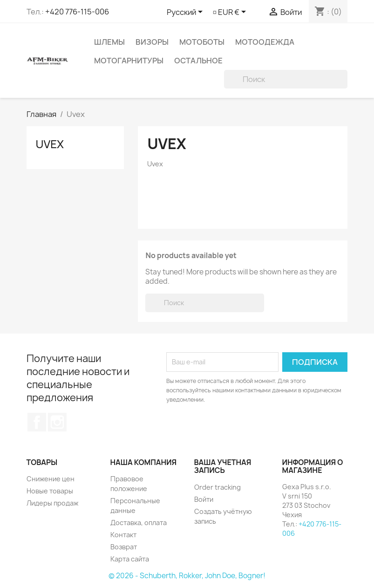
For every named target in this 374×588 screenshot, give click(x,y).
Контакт (123, 535)
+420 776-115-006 (77, 12)
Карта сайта (130, 559)
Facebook (37, 422)
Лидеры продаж (52, 503)
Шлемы (109, 42)
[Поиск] (286, 79)
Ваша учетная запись (223, 466)
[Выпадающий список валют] (234, 13)
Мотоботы (202, 42)
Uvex (50, 144)
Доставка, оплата (139, 523)
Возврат (124, 547)
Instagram (57, 422)
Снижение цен (51, 479)
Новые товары (50, 491)
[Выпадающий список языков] (186, 13)
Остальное (198, 61)
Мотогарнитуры (129, 61)
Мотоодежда (265, 42)
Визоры (152, 42)
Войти (204, 499)
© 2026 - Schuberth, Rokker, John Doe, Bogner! (187, 576)
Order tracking (218, 487)
